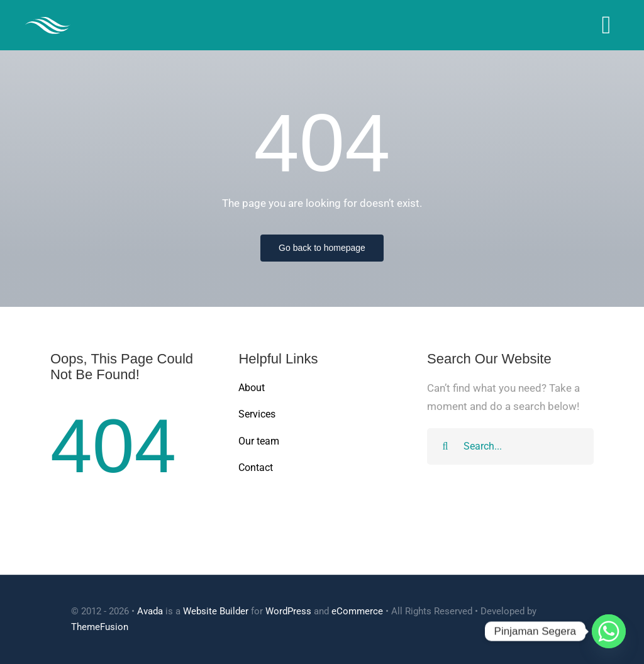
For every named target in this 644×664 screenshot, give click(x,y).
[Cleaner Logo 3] (48, 22)
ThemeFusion (100, 627)
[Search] (445, 446)
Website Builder (216, 611)
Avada (150, 611)
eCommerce (357, 611)
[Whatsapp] (609, 631)
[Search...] (510, 446)
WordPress (288, 611)
